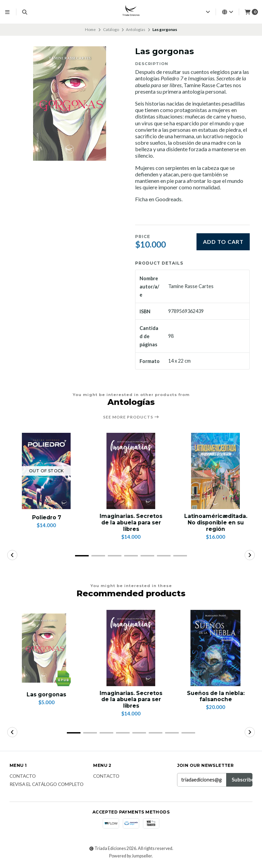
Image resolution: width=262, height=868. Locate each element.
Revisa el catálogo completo (47, 786)
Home (90, 29)
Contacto (23, 778)
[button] (82, 557)
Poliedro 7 (47, 517)
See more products (131, 417)
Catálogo (111, 29)
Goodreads (168, 199)
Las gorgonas (47, 695)
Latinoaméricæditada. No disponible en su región (216, 523)
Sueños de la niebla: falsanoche (216, 697)
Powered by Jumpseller (130, 857)
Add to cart (223, 242)
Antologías (136, 29)
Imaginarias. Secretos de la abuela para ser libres (131, 523)
